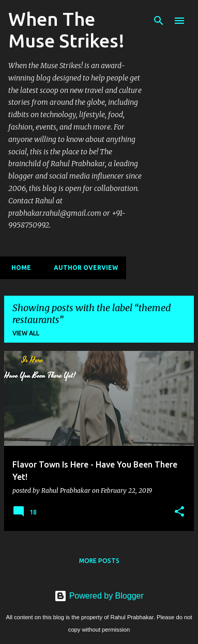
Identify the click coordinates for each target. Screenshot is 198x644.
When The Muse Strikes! (66, 30)
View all (26, 333)
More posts (99, 561)
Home (18, 268)
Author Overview (83, 268)
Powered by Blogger (99, 596)
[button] (179, 512)
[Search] (159, 21)
